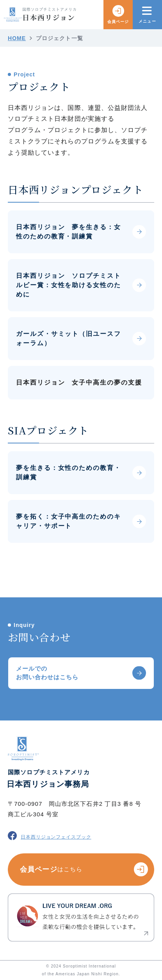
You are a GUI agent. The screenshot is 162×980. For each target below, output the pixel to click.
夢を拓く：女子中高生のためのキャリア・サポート (69, 521)
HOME (17, 38)
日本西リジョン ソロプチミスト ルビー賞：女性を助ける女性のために (69, 285)
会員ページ (118, 14)
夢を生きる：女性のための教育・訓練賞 (69, 472)
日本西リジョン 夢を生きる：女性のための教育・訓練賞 (69, 232)
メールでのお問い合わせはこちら (47, 673)
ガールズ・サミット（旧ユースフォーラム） (69, 338)
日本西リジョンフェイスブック (50, 836)
